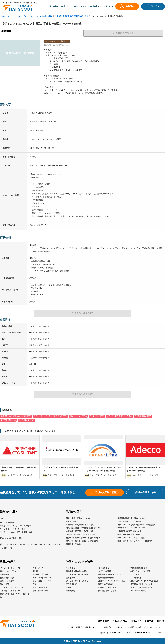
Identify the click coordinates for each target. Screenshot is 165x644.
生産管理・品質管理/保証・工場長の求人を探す (72, 16)
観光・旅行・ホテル (41, 591)
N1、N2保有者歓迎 (138, 591)
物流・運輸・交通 (7, 578)
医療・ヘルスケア (7, 581)
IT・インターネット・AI (10, 568)
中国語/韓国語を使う (139, 568)
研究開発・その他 (73, 544)
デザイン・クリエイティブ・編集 (131, 538)
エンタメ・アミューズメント (12, 587)
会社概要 (71, 627)
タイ (2, 518)
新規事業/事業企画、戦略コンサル (131, 518)
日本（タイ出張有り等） (11, 538)
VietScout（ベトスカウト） (123, 633)
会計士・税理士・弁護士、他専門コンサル (83, 538)
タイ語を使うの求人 (97, 416)
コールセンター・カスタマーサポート (81, 534)
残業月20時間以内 (106, 584)
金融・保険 (5, 574)
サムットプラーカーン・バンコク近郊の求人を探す (35, 16)
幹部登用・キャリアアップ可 (110, 574)
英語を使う (71, 568)
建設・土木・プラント (9, 571)
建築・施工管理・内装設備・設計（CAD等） (84, 528)
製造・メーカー (39, 568)
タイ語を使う (104, 568)
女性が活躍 (71, 578)
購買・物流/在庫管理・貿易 (129, 534)
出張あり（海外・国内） (108, 587)
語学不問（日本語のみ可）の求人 (119, 416)
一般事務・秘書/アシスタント (129, 531)
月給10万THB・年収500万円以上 (112, 581)
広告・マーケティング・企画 (129, 521)
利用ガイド (136, 621)
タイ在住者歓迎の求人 (143, 416)
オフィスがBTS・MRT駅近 (77, 574)
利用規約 (79, 627)
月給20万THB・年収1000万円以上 (144, 581)
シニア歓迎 (135, 574)
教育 (34, 584)
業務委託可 (71, 591)
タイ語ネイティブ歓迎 (107, 591)
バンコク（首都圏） (8, 523)
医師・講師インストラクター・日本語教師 (135, 541)
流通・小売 (5, 584)
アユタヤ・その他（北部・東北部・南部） (17, 532)
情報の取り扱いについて (93, 627)
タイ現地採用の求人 (8, 420)
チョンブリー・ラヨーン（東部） (14, 529)
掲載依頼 (119, 627)
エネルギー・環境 (40, 587)
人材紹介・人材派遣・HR (10, 591)
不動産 (35, 571)
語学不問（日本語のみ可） (77, 571)
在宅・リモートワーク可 (140, 571)
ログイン (161, 621)
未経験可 (70, 587)
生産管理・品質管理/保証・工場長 (80, 525)
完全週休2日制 (72, 584)
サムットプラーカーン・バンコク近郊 (15, 526)
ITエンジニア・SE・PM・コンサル (132, 528)
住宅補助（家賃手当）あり (141, 584)
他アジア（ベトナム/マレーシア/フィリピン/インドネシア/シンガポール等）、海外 (31, 546)
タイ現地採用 (136, 578)
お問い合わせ (109, 627)
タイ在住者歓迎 (105, 571)
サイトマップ (160, 627)
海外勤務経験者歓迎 (106, 578)
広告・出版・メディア (42, 581)
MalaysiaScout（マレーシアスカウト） (150, 633)
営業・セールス (72, 521)
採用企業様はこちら (146, 492)
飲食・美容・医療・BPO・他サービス (15, 595)
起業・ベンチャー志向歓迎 (141, 587)
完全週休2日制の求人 (26, 420)
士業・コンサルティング (43, 578)
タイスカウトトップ (7, 16)
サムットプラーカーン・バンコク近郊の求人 (51, 416)
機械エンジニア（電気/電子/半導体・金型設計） (137, 525)
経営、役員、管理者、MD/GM (78, 518)
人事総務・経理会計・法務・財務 (80, 531)
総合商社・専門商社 (41, 574)
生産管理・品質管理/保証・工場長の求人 (16, 416)
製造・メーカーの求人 (78, 416)
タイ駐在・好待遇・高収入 (77, 581)
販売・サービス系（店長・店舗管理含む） (83, 541)
